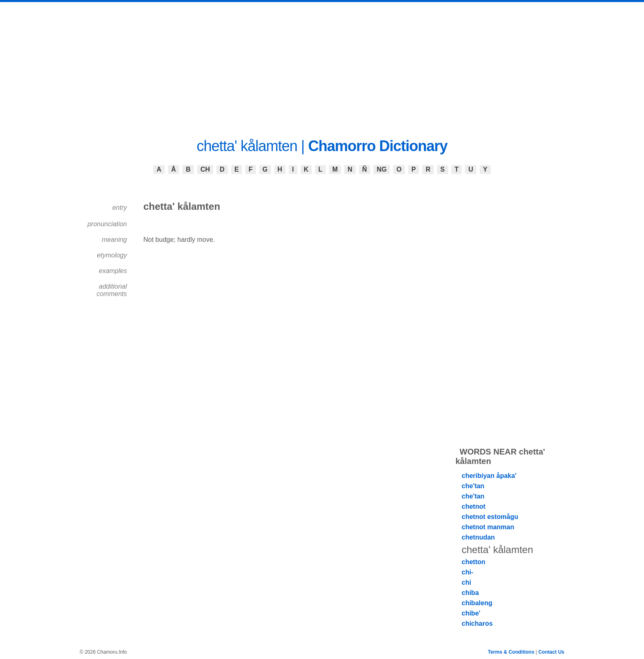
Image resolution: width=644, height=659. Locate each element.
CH (205, 169)
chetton (474, 562)
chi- (467, 572)
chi (466, 582)
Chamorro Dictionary (378, 146)
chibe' (471, 613)
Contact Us (551, 652)
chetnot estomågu (490, 517)
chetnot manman (488, 527)
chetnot (474, 506)
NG (382, 169)
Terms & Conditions (511, 652)
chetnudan (478, 537)
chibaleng (477, 603)
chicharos (477, 623)
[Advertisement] (322, 64)
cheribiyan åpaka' (489, 476)
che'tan (473, 486)
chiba (470, 593)
